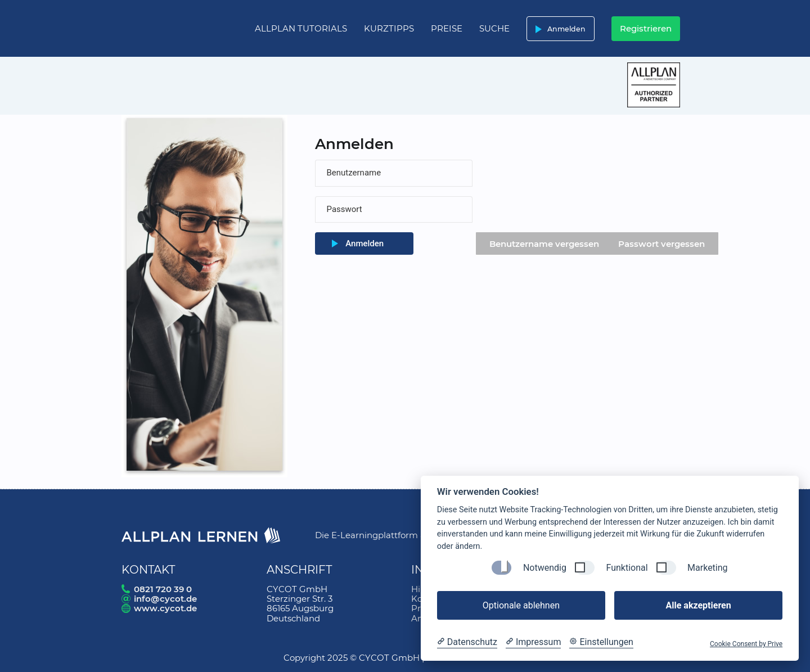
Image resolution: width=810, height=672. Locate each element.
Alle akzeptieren (698, 605)
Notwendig (545, 568)
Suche (494, 28)
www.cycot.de (165, 608)
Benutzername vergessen (544, 244)
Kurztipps (389, 28)
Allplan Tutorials (301, 28)
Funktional (627, 568)
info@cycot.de (165, 599)
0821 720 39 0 (163, 589)
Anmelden (558, 29)
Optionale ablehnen (521, 605)
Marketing (707, 568)
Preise (447, 28)
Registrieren (646, 28)
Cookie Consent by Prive (746, 644)
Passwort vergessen (661, 244)
